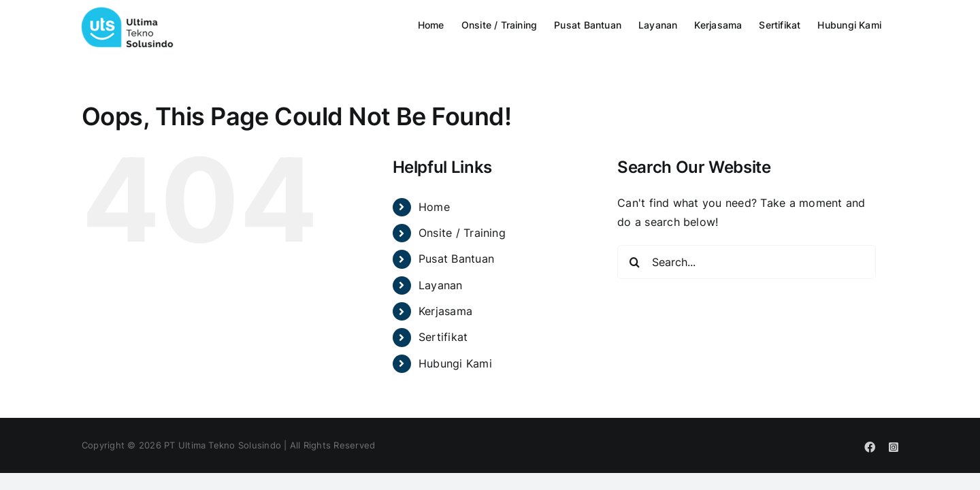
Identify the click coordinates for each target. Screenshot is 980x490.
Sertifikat (443, 337)
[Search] (634, 262)
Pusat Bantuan (456, 259)
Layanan (441, 285)
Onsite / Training (462, 233)
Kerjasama (445, 311)
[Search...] (747, 262)
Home (434, 207)
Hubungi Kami (455, 363)
